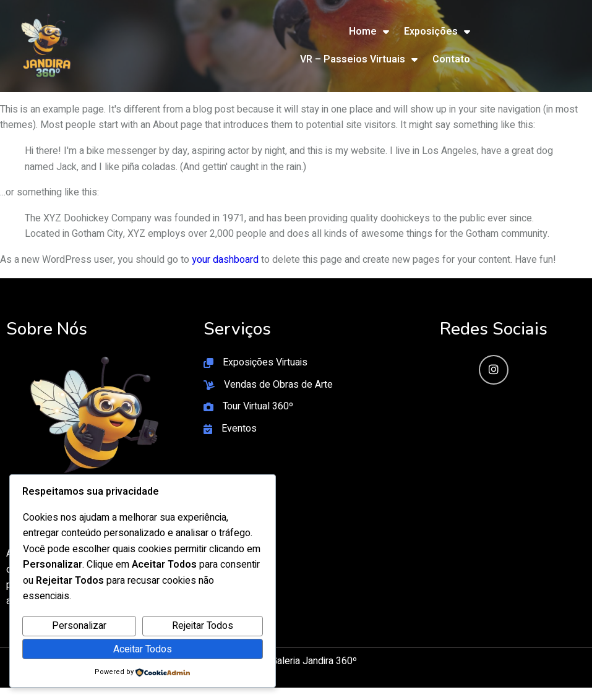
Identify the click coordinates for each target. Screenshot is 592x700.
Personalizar (79, 626)
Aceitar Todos (143, 649)
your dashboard (225, 260)
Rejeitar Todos (203, 626)
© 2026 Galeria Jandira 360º (296, 661)
